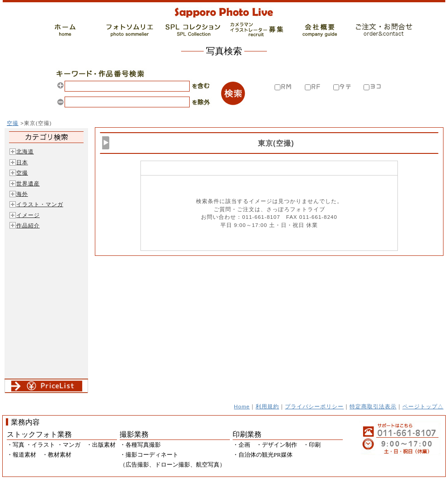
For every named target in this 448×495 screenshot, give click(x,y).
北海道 (25, 151)
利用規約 (267, 406)
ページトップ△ (423, 406)
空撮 (13, 123)
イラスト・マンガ (40, 204)
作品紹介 (28, 225)
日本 (22, 162)
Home (242, 406)
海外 (22, 194)
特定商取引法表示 (373, 406)
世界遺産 (28, 183)
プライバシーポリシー (314, 406)
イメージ (28, 215)
